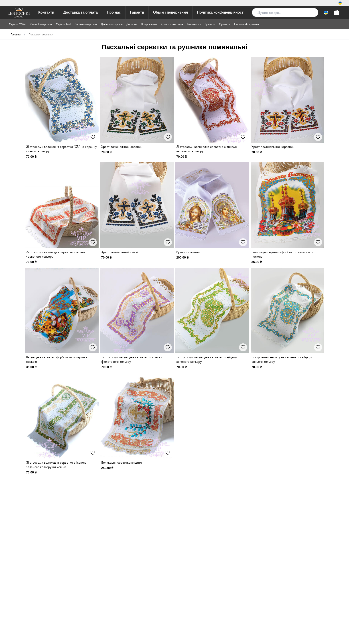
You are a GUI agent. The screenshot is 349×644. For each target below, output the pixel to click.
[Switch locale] (340, 3)
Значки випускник (86, 24)
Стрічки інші (63, 24)
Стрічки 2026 (17, 24)
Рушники (210, 24)
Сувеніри (225, 24)
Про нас (114, 12)
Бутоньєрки (194, 24)
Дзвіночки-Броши (112, 24)
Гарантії (137, 12)
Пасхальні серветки (247, 24)
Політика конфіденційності (221, 12)
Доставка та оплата (81, 12)
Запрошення (149, 24)
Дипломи (132, 24)
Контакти (46, 12)
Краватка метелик (172, 24)
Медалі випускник (41, 24)
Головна (16, 34)
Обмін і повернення (170, 12)
